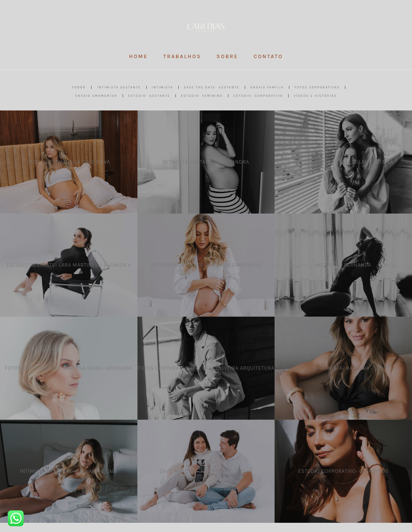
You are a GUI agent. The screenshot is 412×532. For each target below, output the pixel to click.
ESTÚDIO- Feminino (202, 96)
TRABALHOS (182, 56)
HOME (138, 56)
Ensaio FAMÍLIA (267, 87)
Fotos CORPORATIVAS (317, 87)
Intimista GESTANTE (119, 87)
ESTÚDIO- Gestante (149, 96)
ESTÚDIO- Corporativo (258, 96)
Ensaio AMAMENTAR (96, 96)
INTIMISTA (163, 87)
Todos (79, 87)
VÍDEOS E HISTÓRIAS (315, 96)
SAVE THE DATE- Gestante (212, 87)
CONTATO (268, 56)
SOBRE (227, 56)
